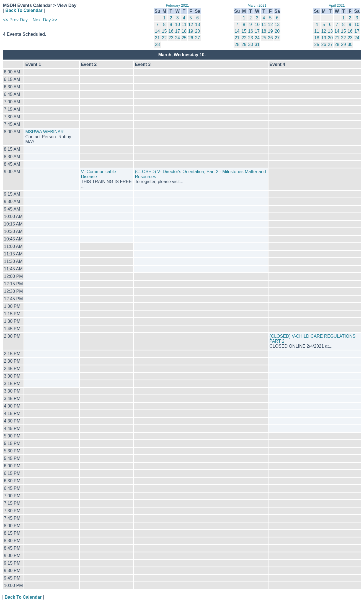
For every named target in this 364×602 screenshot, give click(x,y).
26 (191, 38)
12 (191, 25)
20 (198, 31)
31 (257, 44)
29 (244, 44)
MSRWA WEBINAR (44, 132)
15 (164, 31)
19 (191, 31)
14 (158, 31)
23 (171, 38)
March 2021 (257, 5)
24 (177, 38)
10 (177, 25)
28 (158, 44)
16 (171, 31)
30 (251, 44)
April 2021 (337, 5)
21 (158, 38)
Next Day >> (45, 20)
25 (184, 38)
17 (177, 31)
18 (184, 31)
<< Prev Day (15, 20)
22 (164, 38)
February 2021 (177, 5)
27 (198, 38)
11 (184, 25)
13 (198, 25)
